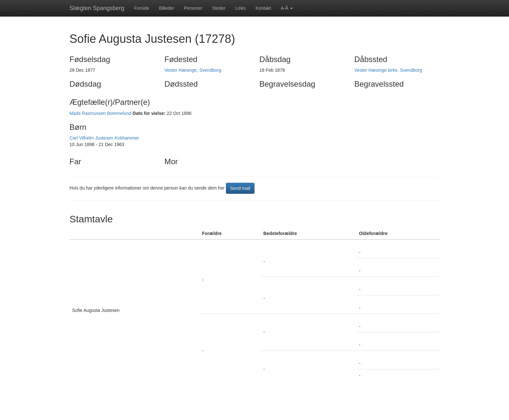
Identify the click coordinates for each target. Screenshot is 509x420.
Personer (193, 8)
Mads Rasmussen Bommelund (100, 113)
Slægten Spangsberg (97, 8)
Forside (142, 8)
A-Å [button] (287, 8)
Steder (219, 8)
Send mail (240, 188)
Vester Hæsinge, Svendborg (193, 70)
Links (241, 8)
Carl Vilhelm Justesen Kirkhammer (104, 138)
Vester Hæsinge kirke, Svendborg (388, 70)
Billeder (167, 8)
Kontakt (263, 8)
